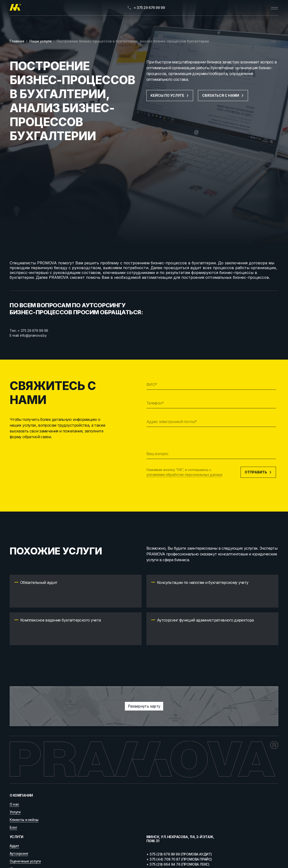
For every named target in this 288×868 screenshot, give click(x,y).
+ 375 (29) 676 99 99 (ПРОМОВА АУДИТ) (179, 854)
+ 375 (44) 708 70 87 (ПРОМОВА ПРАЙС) (179, 859)
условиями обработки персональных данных (184, 475)
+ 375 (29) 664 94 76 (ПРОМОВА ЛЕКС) (178, 864)
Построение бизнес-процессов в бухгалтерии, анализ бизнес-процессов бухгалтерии (133, 41)
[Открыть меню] (275, 8)
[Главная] (15, 8)
